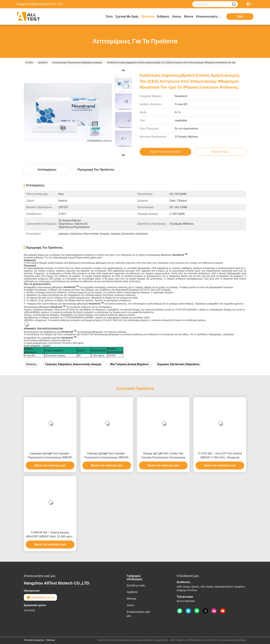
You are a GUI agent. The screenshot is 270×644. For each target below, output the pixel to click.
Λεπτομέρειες (47, 170)
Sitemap (51, 640)
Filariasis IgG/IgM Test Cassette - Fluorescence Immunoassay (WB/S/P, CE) (107, 456)
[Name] (234, 4)
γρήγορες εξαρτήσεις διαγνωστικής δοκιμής (73, 364)
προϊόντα (148, 17)
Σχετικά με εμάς (127, 17)
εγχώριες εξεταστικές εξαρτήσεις (178, 364)
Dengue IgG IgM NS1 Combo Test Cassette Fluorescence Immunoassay (163, 455)
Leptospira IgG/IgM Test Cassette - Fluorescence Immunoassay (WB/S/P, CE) (50, 456)
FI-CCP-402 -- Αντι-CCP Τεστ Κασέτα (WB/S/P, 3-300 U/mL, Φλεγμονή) (220, 455)
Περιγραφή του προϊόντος (96, 170)
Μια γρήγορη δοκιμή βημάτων (129, 364)
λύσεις (177, 17)
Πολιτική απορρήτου (34, 640)
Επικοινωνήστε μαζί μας (208, 17)
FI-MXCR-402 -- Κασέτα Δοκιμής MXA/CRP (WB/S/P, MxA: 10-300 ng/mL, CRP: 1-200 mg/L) (50, 535)
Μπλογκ (131, 599)
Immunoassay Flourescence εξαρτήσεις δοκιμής (77, 62)
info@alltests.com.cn (40, 597)
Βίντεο (189, 17)
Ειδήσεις (163, 17)
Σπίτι (109, 17)
